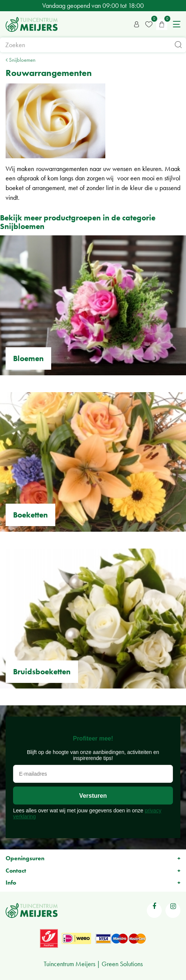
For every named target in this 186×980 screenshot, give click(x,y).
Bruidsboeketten (42, 671)
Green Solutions (122, 964)
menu (177, 24)
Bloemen (28, 358)
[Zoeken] (93, 45)
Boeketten (30, 515)
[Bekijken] (162, 24)
